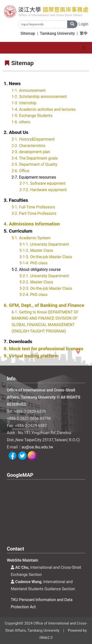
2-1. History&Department (33, 139)
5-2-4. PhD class (33, 295)
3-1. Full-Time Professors (33, 207)
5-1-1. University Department (44, 244)
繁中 (84, 33)
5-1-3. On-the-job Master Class (46, 257)
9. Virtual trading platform (31, 356)
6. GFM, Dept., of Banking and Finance (44, 305)
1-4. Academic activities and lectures (44, 109)
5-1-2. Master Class (36, 250)
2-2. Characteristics (28, 146)
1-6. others (21, 122)
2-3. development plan (31, 152)
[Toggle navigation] (84, 48)
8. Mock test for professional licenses (44, 349)
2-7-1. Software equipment (42, 183)
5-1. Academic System (31, 238)
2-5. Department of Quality (34, 164)
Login (84, 24)
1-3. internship (24, 103)
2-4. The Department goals (35, 158)
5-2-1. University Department (44, 276)
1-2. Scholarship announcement (39, 97)
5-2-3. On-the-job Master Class (46, 288)
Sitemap (28, 33)
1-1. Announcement (29, 90)
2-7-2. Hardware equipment (43, 190)
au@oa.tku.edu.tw (37, 447)
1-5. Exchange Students (32, 116)
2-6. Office (20, 171)
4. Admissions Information (32, 224)
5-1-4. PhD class (33, 263)
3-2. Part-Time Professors (34, 213)
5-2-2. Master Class (36, 282)
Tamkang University (58, 33)
